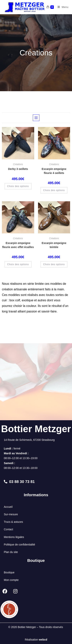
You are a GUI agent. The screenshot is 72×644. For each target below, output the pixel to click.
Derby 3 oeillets (18, 169)
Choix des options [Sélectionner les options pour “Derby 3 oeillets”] (18, 186)
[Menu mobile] (62, 7)
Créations (18, 164)
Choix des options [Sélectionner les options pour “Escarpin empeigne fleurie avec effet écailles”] (18, 264)
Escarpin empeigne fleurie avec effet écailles (18, 245)
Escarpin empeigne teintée (54, 245)
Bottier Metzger (36, 429)
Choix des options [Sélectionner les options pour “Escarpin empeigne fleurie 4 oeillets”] (54, 190)
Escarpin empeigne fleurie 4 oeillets (54, 171)
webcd (43, 640)
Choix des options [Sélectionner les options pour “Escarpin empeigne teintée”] (54, 264)
